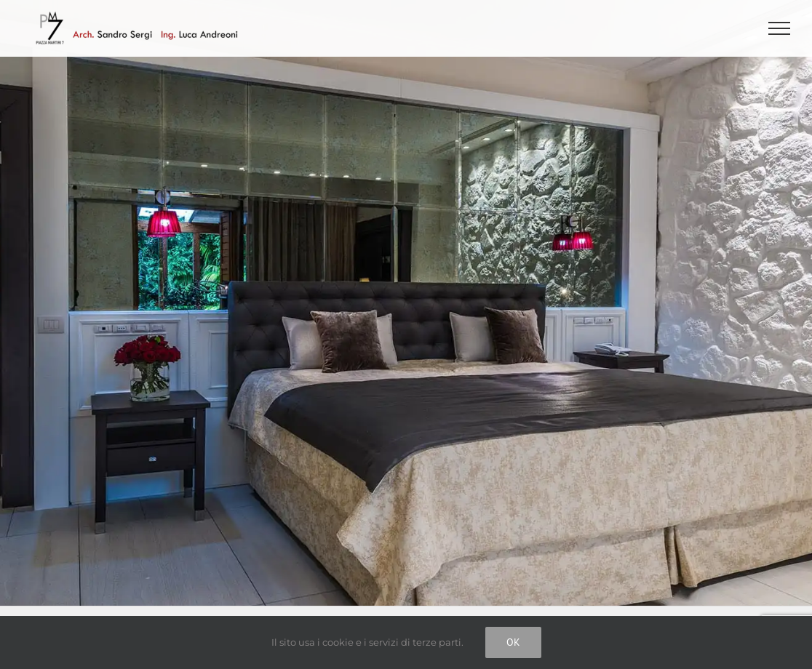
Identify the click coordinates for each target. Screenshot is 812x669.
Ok (513, 642)
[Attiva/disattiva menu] (780, 28)
